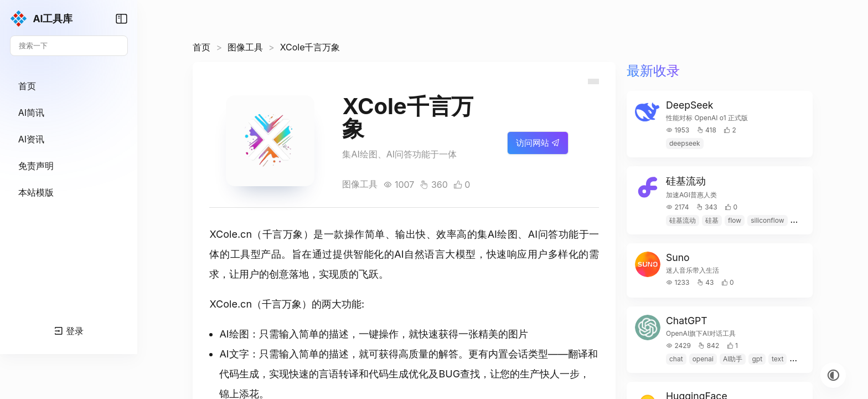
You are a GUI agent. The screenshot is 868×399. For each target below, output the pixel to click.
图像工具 (263, 47)
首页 (219, 47)
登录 (78, 375)
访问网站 (538, 148)
